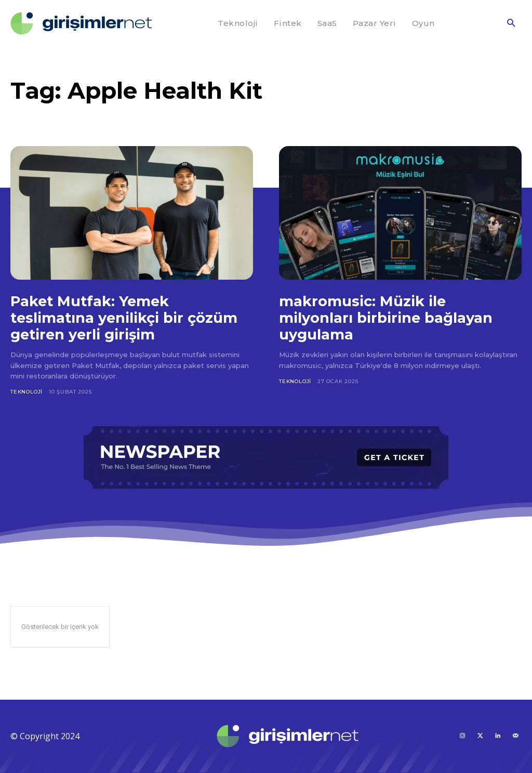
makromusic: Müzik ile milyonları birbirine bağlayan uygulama (387, 318)
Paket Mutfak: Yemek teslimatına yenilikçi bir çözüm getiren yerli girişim (126, 318)
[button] (511, 24)
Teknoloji (26, 392)
